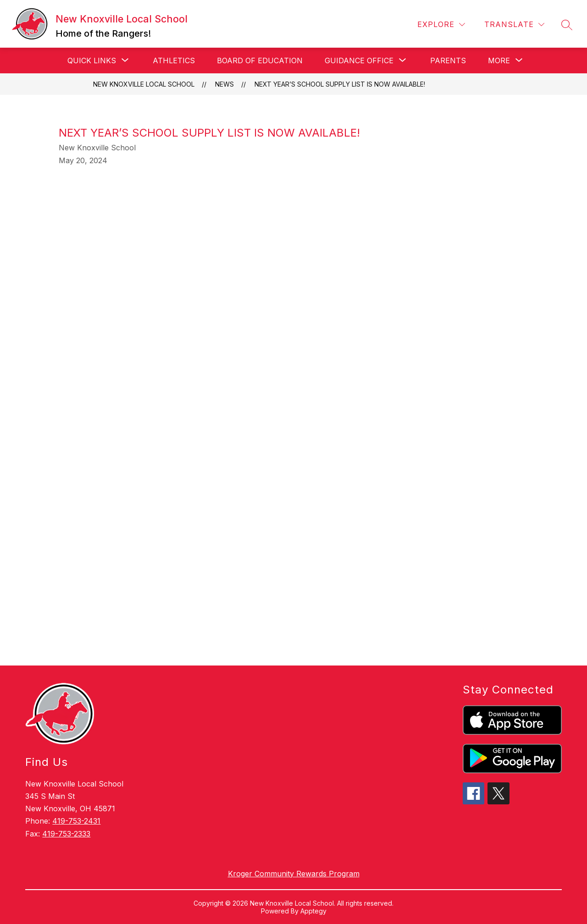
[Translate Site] (514, 25)
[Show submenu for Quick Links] (92, 60)
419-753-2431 (76, 821)
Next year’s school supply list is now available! (340, 84)
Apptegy (313, 911)
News (224, 84)
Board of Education (260, 60)
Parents (448, 60)
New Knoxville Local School (144, 84)
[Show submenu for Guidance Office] (359, 60)
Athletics (174, 60)
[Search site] (567, 25)
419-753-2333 (66, 834)
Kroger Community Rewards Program (294, 874)
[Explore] (441, 25)
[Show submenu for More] (499, 60)
